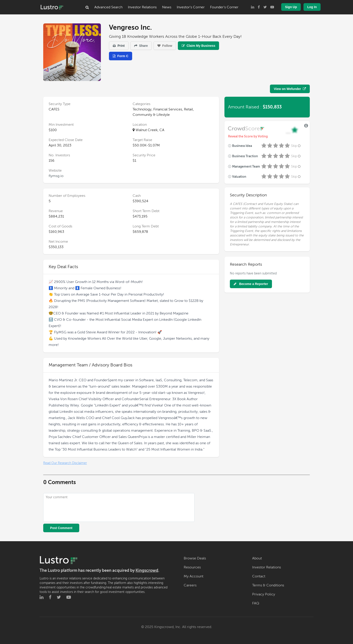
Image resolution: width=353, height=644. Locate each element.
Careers (190, 585)
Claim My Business (199, 46)
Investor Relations (142, 7)
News (167, 7)
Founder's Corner (224, 7)
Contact (259, 576)
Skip (296, 146)
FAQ (256, 603)
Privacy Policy (264, 594)
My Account (193, 576)
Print (119, 46)
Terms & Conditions (268, 585)
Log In (312, 7)
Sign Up (291, 7)
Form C (121, 56)
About (257, 558)
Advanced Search (108, 7)
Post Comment (61, 528)
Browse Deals (195, 558)
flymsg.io (56, 176)
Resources (192, 567)
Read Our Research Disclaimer (65, 463)
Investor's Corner (191, 7)
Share (141, 46)
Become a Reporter (251, 284)
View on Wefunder (290, 89)
